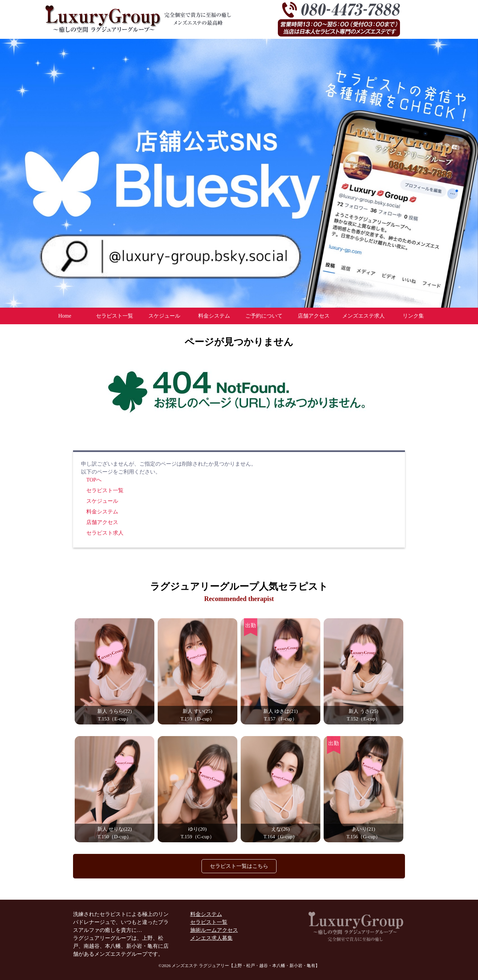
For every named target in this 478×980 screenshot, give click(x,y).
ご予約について (264, 316)
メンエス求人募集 (211, 938)
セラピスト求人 (105, 533)
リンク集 (413, 316)
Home (65, 316)
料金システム (214, 316)
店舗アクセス (314, 316)
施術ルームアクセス (214, 930)
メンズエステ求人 (363, 316)
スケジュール (164, 316)
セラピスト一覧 (115, 316)
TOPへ (94, 480)
